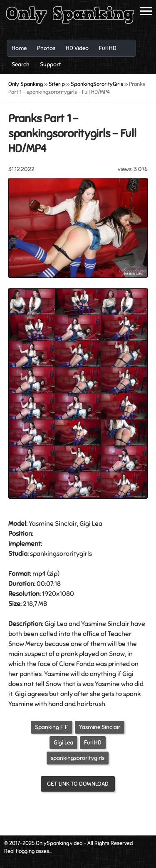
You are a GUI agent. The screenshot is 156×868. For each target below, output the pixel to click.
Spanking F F (52, 727)
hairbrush (91, 704)
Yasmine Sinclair (100, 727)
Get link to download (78, 784)
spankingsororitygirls (78, 758)
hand (56, 704)
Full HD (93, 743)
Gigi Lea (63, 743)
